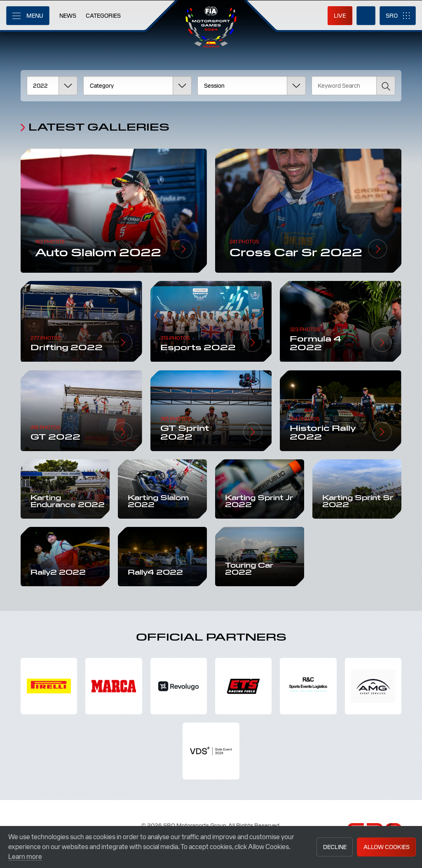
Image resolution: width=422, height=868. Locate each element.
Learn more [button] (25, 857)
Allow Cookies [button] (387, 847)
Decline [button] (335, 847)
